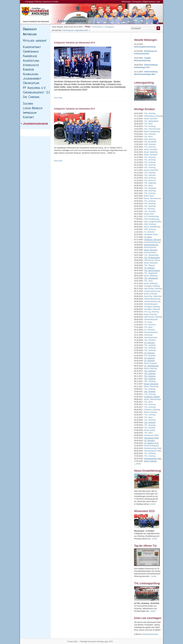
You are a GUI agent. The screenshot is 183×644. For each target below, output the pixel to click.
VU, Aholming (149, 209)
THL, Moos (148, 124)
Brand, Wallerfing (151, 152)
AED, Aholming (150, 139)
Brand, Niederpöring (152, 131)
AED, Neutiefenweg (152, 219)
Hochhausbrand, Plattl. (153, 451)
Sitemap (38, 2)
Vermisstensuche (151, 338)
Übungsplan (137, 2)
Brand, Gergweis (151, 363)
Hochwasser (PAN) (151, 435)
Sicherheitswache (151, 304)
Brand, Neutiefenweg (152, 227)
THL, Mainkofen (150, 188)
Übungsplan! (109, 27)
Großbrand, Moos (151, 235)
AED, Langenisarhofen (153, 222)
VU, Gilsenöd (149, 232)
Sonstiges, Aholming (152, 286)
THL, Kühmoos (150, 175)
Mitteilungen (126, 2)
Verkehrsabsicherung (152, 242)
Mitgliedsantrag (149, 2)
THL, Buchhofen (150, 142)
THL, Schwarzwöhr (151, 255)
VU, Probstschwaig (151, 216)
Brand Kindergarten (152, 446)
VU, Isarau (148, 322)
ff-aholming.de (68, 30)
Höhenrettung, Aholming (153, 116)
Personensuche (150, 247)
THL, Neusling (150, 428)
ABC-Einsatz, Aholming (153, 289)
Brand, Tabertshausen (153, 198)
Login (158, 2)
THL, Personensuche (152, 129)
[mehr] (153, 504)
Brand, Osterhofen (151, 170)
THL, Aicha (148, 281)
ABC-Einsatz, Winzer (152, 260)
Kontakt (55, 2)
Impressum (47, 2)
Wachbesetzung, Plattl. (153, 448)
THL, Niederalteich (151, 121)
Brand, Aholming (151, 294)
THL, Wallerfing (150, 183)
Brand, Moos (149, 196)
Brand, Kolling (150, 430)
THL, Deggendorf (151, 273)
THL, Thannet (149, 265)
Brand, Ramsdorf (151, 119)
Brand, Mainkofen (151, 263)
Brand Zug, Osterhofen (153, 296)
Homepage (29, 2)
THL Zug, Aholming (152, 312)
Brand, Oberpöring (151, 386)
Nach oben (58, 98)
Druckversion (97, 27)
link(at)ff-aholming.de (150, 634)
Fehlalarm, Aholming (152, 410)
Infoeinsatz (148, 335)
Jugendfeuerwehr (82, 30)
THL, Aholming (150, 113)
